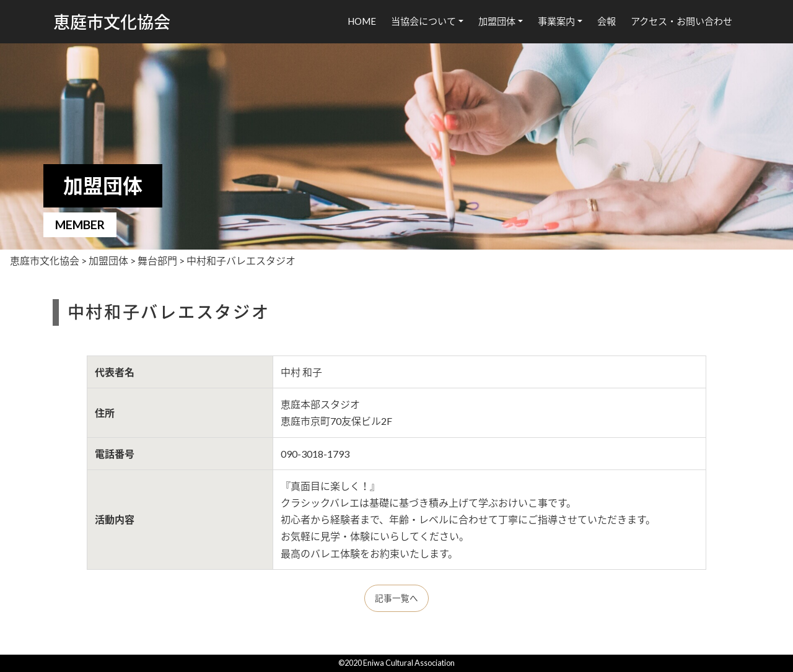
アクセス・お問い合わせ (681, 21)
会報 (607, 21)
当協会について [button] (423, 21)
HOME (362, 21)
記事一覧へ (396, 598)
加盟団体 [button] (497, 21)
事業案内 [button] (556, 21)
